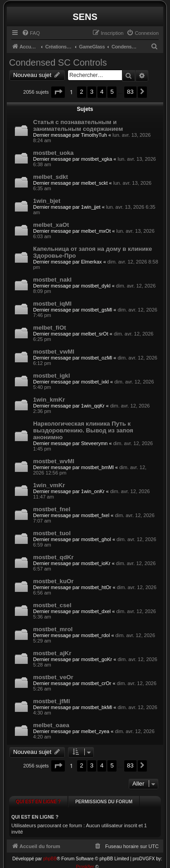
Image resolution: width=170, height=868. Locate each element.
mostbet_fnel (52, 509)
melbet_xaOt (51, 225)
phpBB (50, 851)
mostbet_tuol (52, 533)
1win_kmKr (49, 400)
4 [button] (102, 92)
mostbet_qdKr (53, 557)
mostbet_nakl (52, 280)
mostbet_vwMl (54, 352)
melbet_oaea (51, 725)
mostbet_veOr (53, 677)
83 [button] (130, 92)
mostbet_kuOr (53, 581)
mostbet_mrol (53, 629)
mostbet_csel (52, 605)
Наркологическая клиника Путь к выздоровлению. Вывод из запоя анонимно (83, 430)
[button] (58, 92)
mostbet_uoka (53, 153)
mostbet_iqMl (52, 304)
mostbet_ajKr (52, 653)
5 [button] (112, 92)
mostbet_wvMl (54, 461)
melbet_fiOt (50, 328)
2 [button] (81, 92)
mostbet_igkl (51, 376)
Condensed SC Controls (58, 62)
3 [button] (92, 92)
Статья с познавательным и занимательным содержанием (78, 125)
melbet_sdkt (51, 177)
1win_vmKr (49, 485)
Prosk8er (85, 860)
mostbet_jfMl (51, 701)
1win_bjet (47, 201)
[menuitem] (31, 33)
